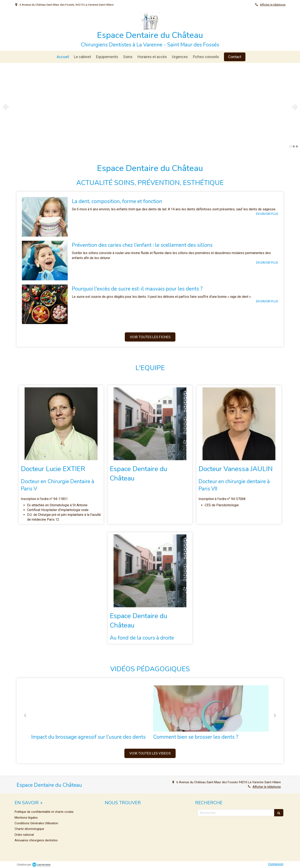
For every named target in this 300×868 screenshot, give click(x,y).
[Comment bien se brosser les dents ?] (211, 708)
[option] (150, 106)
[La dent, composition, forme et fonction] (45, 217)
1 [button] (291, 146)
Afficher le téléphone (273, 5)
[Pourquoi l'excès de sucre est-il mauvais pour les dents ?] (45, 304)
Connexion (276, 864)
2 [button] (294, 146)
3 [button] (297, 146)
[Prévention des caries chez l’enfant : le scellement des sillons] (45, 261)
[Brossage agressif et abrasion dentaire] (89, 708)
